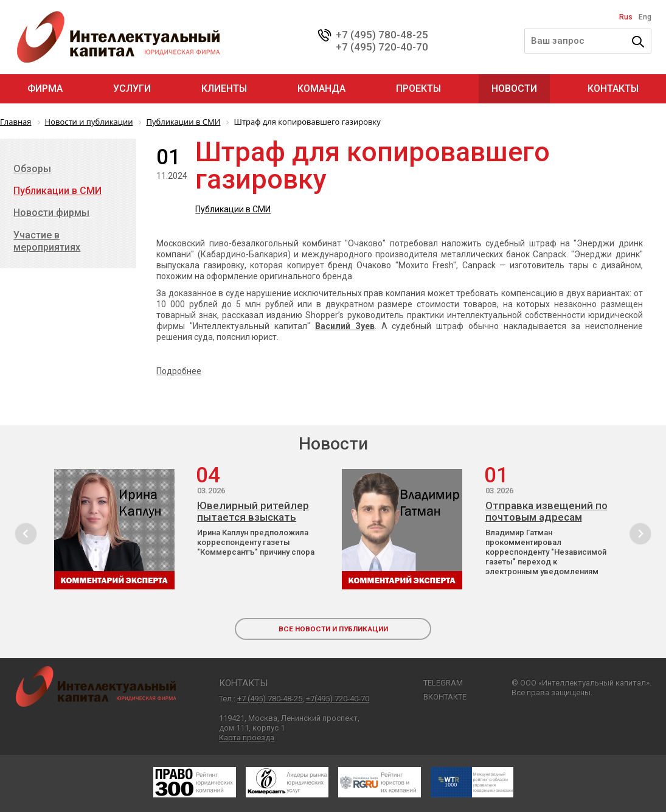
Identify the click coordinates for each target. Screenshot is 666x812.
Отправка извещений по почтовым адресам (546, 512)
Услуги (132, 88)
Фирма (45, 88)
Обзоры (32, 169)
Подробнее (179, 371)
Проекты (418, 88)
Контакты (613, 88)
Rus (626, 17)
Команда (321, 88)
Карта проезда (247, 737)
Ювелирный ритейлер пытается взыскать (253, 512)
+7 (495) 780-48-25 (382, 35)
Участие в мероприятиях (47, 241)
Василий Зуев (345, 326)
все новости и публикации (333, 629)
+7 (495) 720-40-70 (382, 47)
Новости (514, 88)
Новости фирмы (51, 213)
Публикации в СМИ (233, 209)
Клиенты (224, 88)
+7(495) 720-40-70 (338, 699)
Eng (645, 17)
